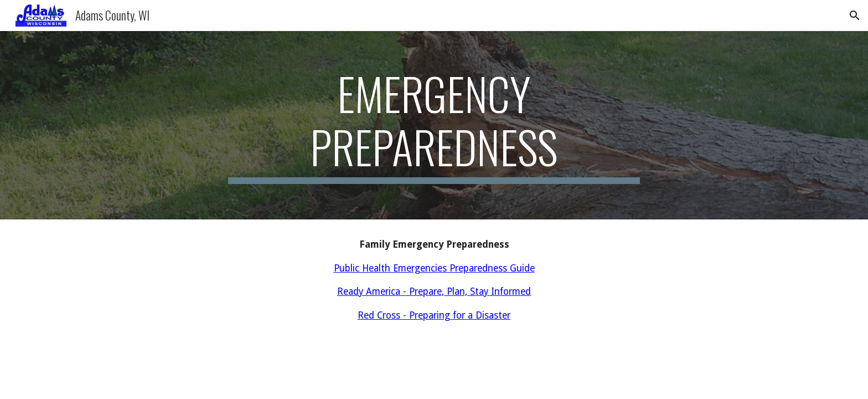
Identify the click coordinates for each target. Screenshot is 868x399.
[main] (434, 125)
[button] (855, 16)
